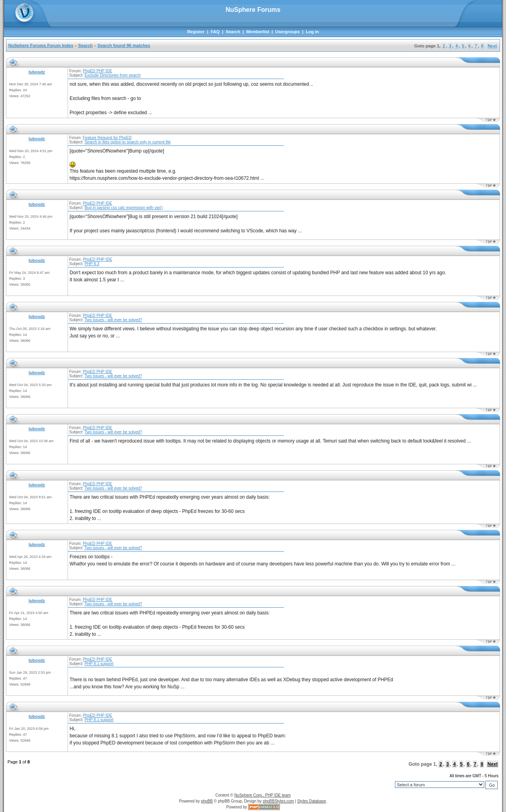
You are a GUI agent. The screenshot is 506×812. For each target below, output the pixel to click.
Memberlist (258, 32)
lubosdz (37, 72)
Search (233, 32)
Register (196, 32)
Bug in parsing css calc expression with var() (124, 208)
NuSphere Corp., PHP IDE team (263, 795)
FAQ (215, 32)
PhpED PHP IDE (97, 71)
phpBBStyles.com (278, 801)
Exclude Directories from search (113, 75)
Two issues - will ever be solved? (113, 320)
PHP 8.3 (92, 264)
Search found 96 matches (124, 45)
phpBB (207, 801)
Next (492, 46)
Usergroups (287, 32)
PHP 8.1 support (99, 664)
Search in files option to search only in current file (128, 142)
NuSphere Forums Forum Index (41, 45)
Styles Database (312, 801)
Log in (312, 32)
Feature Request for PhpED (107, 138)
